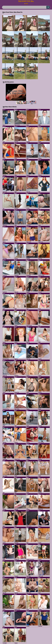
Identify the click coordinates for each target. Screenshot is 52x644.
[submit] (48, 7)
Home (27, 4)
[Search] (26, 7)
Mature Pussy (26, 1)
